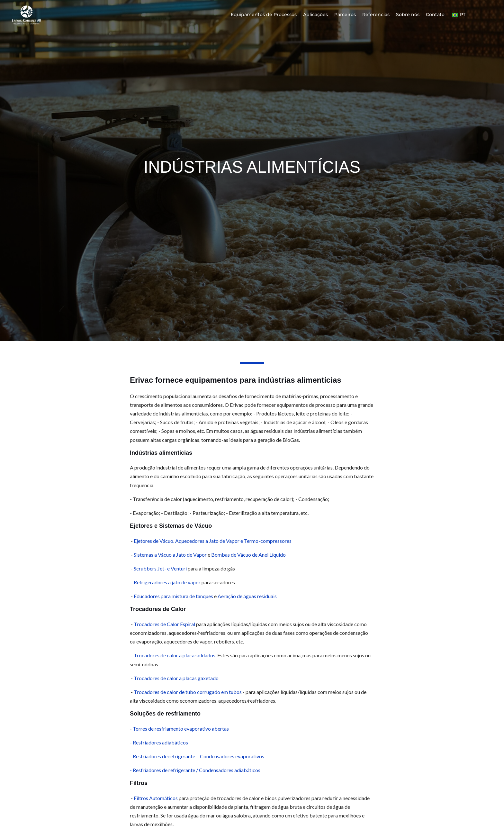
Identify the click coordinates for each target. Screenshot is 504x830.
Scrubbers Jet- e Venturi (161, 568)
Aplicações (315, 14)
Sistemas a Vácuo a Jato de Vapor (171, 555)
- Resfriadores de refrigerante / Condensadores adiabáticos (195, 770)
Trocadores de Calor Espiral (164, 624)
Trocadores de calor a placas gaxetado (176, 678)
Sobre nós (408, 14)
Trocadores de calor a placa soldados (175, 655)
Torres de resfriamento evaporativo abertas (181, 729)
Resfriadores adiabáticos (160, 742)
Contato (435, 14)
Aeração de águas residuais (247, 596)
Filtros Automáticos (156, 798)
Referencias (376, 14)
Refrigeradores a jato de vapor (167, 582)
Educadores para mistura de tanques (173, 596)
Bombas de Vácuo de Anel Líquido (248, 555)
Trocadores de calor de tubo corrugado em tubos (188, 692)
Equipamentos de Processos (264, 14)
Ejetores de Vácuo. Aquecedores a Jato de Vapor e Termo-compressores (213, 541)
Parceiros (345, 14)
